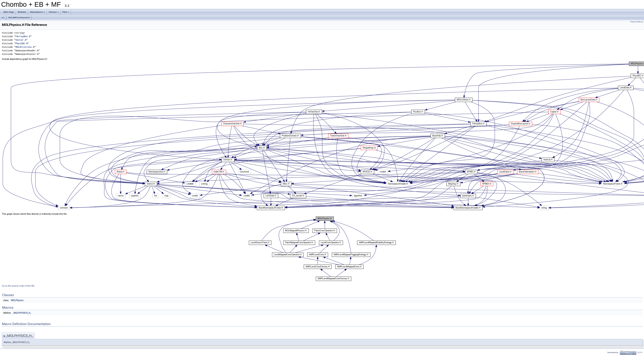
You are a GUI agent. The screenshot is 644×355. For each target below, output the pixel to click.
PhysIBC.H (22, 44)
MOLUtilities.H (25, 47)
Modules (22, 12)
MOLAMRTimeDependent (19, 18)
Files (66, 13)
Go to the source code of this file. (18, 286)
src (3, 18)
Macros (640, 22)
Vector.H (21, 40)
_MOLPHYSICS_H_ (22, 313)
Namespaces (38, 13)
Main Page (9, 12)
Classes (54, 13)
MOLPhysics (17, 300)
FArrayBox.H (23, 36)
